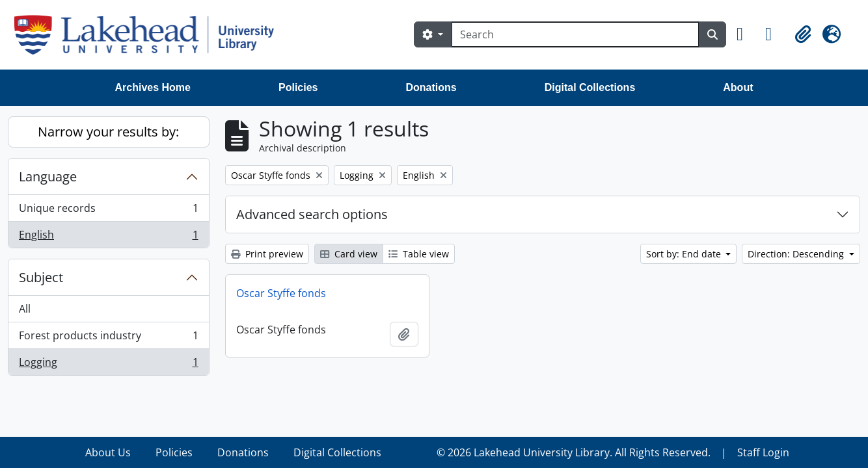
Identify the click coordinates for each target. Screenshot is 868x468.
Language (48, 176)
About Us (108, 452)
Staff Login (763, 452)
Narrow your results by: (108, 132)
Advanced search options (312, 214)
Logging (108, 365)
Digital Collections (590, 87)
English (108, 237)
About (738, 87)
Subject (41, 277)
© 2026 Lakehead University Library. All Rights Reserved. (574, 452)
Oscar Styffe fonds (281, 293)
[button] (746, 34)
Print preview (267, 254)
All (25, 309)
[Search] (575, 34)
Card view (349, 254)
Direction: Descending (797, 254)
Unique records (108, 211)
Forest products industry (108, 338)
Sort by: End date (685, 254)
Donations (431, 87)
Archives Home (153, 87)
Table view (419, 254)
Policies (298, 87)
